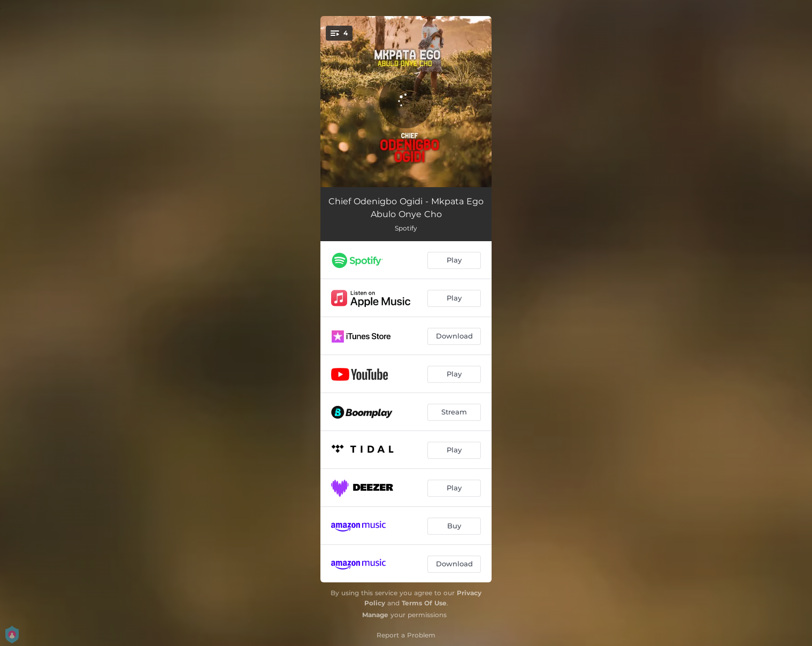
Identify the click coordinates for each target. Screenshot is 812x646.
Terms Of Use (424, 603)
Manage (375, 615)
